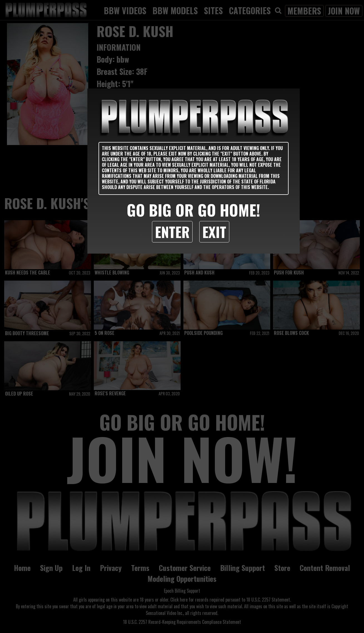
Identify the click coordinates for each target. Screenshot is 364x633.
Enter (172, 232)
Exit (214, 232)
